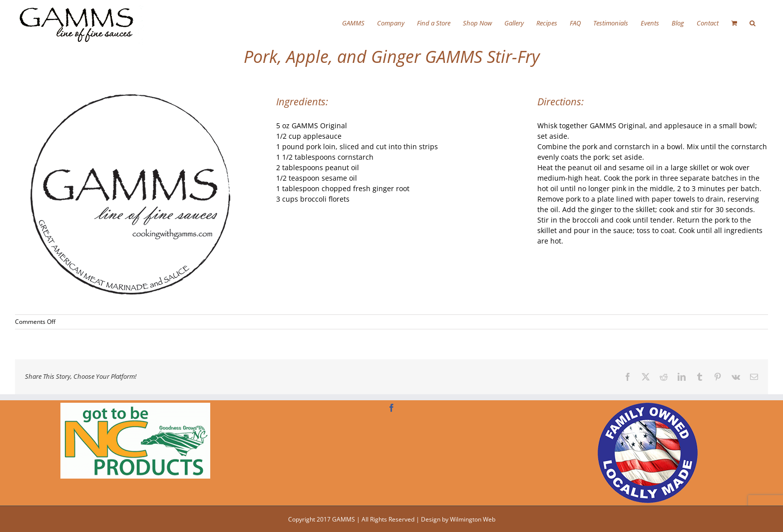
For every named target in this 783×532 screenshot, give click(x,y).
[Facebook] (391, 408)
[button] (753, 22)
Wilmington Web (473, 519)
